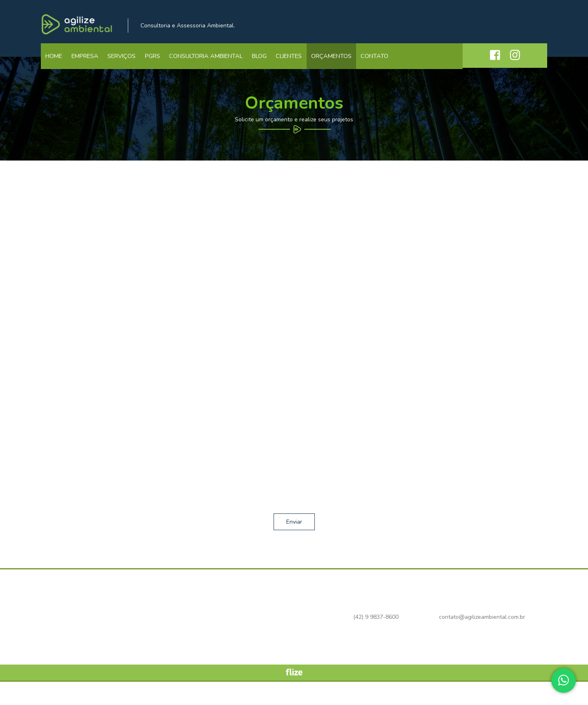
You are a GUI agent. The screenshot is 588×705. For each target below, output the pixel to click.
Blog (272, 63)
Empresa (88, 63)
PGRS (161, 63)
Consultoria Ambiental (216, 63)
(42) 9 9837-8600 (398, 26)
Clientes (304, 63)
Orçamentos (349, 63)
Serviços (127, 63)
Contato (394, 63)
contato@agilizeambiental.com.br (504, 26)
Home (55, 63)
